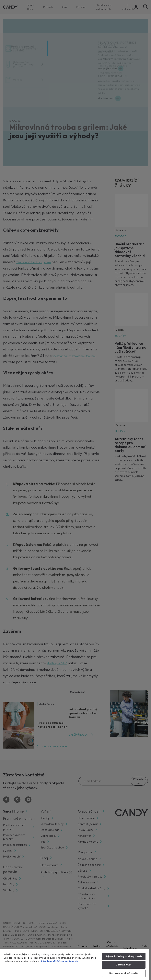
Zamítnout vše (124, 965)
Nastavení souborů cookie (124, 973)
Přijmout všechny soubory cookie (124, 956)
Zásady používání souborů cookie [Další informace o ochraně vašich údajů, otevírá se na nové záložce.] (59, 961)
